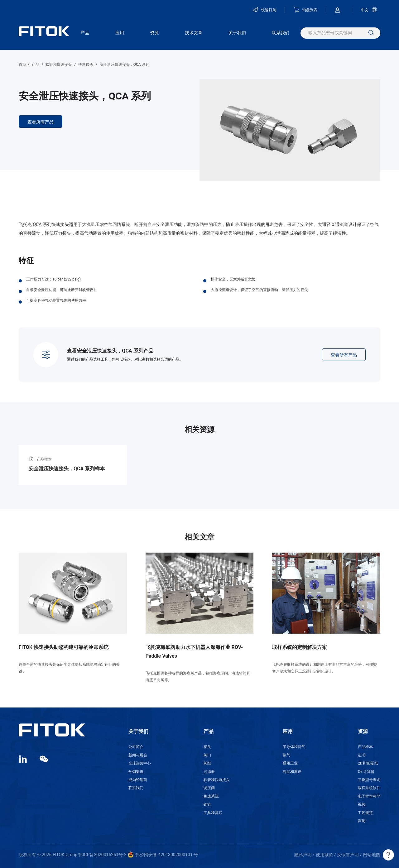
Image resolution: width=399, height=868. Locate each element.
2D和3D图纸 (368, 763)
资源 (154, 33)
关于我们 (237, 33)
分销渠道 (136, 772)
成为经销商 (138, 780)
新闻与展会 (138, 755)
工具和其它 (213, 813)
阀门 (207, 755)
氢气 (286, 755)
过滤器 (209, 772)
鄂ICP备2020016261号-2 (102, 855)
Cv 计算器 (366, 772)
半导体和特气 (294, 747)
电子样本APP (369, 796)
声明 (362, 821)
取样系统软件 (369, 788)
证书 (362, 755)
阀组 (207, 763)
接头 (207, 747)
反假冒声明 (348, 855)
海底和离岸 (292, 772)
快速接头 (86, 65)
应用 (120, 33)
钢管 (207, 804)
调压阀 (209, 788)
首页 (22, 65)
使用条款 (324, 855)
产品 (85, 33)
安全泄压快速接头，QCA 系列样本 (67, 469)
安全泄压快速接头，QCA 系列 (125, 65)
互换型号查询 (369, 780)
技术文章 (194, 33)
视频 (362, 804)
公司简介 (136, 747)
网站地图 (372, 855)
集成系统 (211, 796)
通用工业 (290, 763)
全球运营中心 (140, 763)
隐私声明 (303, 855)
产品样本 (365, 747)
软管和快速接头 (59, 65)
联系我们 (281, 33)
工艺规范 (365, 813)
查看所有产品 (41, 122)
